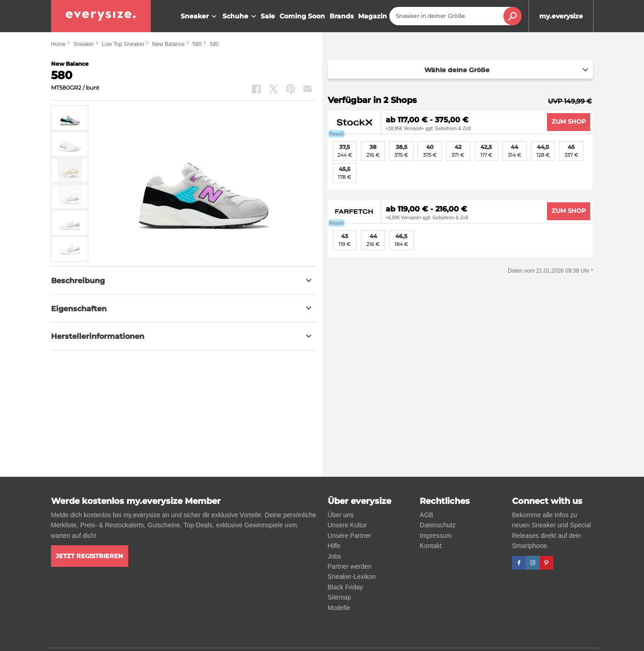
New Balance (168, 44)
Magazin (373, 16)
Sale (268, 16)
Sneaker (200, 17)
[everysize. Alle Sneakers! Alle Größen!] (101, 16)
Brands (342, 16)
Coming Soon (302, 16)
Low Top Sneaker (123, 44)
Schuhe (240, 17)
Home (58, 44)
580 (197, 44)
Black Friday (345, 587)
